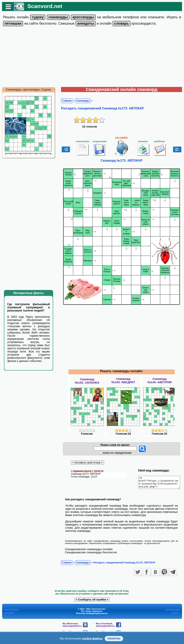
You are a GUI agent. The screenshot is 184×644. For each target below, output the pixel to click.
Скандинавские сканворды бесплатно (89, 555)
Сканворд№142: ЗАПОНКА (87, 381)
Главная (65, 101)
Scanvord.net (43, 6)
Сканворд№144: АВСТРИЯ (159, 380)
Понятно (114, 639)
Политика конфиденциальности (92, 616)
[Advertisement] (92, 57)
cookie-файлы (92, 638)
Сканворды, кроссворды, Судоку (27, 89)
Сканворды (81, 101)
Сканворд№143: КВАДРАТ (123, 380)
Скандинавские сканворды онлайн (87, 551)
